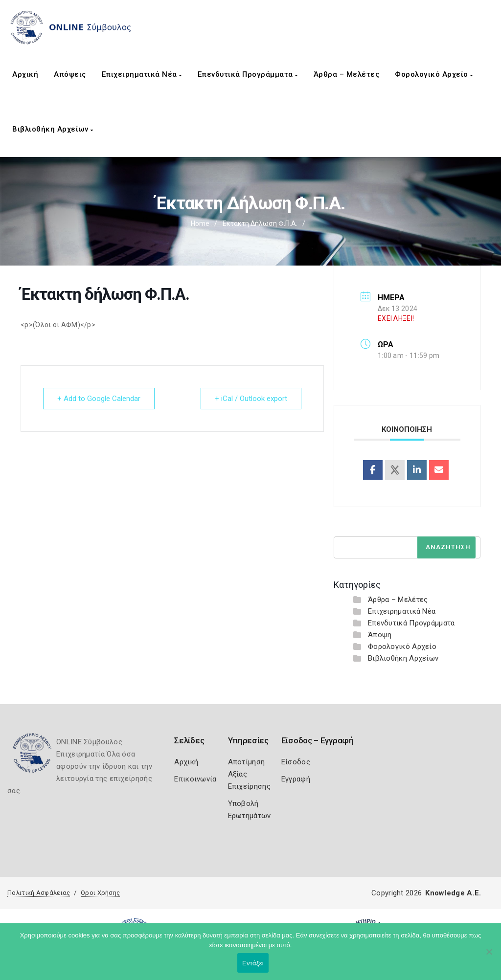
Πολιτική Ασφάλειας (39, 893)
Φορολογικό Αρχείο (434, 74)
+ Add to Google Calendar (99, 399)
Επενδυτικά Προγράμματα (248, 74)
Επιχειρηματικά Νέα (142, 74)
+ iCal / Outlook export (251, 399)
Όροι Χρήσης (100, 893)
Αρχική (25, 74)
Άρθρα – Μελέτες (347, 74)
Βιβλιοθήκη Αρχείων (53, 129)
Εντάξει (253, 963)
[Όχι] (489, 957)
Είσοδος (296, 762)
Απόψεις (70, 74)
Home (200, 223)
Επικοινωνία (195, 779)
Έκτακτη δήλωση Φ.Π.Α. (260, 223)
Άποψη (380, 635)
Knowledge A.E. (453, 893)
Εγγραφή (296, 779)
